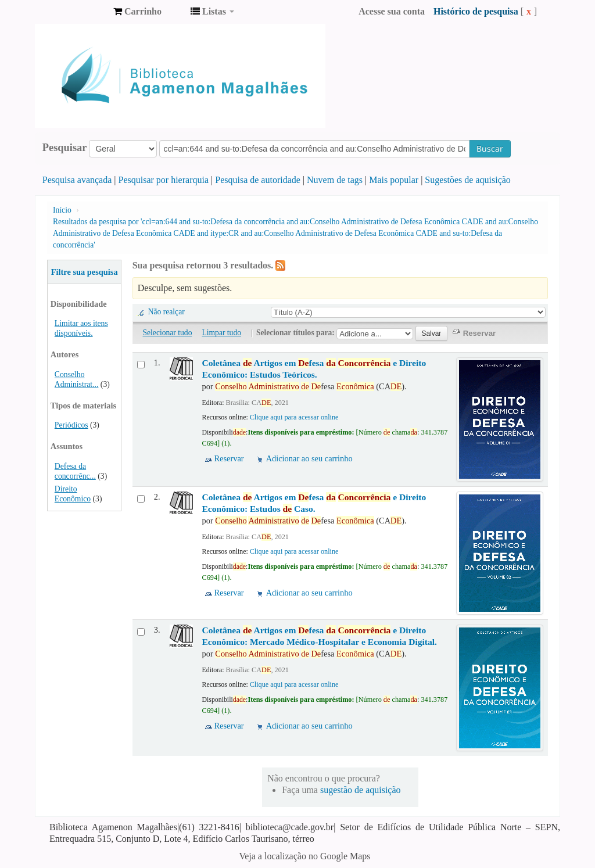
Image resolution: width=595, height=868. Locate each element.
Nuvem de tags (335, 180)
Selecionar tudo (168, 333)
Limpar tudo (221, 333)
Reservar (229, 458)
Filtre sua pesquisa (85, 272)
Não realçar (166, 312)
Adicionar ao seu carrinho (309, 458)
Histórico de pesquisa (476, 11)
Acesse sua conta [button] (392, 11)
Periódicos (71, 425)
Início (62, 210)
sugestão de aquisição (361, 790)
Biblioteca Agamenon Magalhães (76, 12)
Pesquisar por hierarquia (164, 180)
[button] (137, 12)
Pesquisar (65, 148)
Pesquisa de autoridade (258, 180)
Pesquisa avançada (77, 180)
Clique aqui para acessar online (294, 417)
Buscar (490, 148)
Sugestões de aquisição (468, 180)
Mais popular (394, 180)
